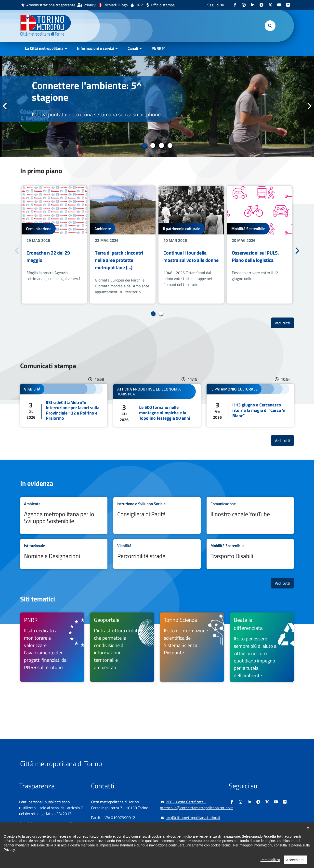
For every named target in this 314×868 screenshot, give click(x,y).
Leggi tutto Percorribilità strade (157, 554)
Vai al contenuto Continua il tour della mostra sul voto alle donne (191, 245)
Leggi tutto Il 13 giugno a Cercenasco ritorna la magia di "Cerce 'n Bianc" (250, 405)
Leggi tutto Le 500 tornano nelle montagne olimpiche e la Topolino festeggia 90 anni (157, 405)
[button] (270, 26)
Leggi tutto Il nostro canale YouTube (250, 516)
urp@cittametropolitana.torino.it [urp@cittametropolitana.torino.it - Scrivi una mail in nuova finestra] (190, 818)
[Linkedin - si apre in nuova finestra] (253, 5)
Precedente (5, 106)
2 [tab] (153, 146)
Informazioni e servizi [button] (95, 48)
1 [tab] (144, 146)
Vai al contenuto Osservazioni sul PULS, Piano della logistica (260, 245)
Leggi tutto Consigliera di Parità (157, 516)
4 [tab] (170, 146)
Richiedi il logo (116, 5)
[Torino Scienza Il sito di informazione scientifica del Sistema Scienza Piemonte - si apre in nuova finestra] (192, 647)
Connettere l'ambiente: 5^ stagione (87, 91)
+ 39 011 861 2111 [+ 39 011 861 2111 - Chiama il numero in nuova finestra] (129, 827)
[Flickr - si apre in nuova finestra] (288, 5)
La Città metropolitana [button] (44, 48)
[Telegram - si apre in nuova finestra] (262, 5)
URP (139, 5)
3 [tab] (161, 146)
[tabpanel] (157, 106)
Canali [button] (133, 48)
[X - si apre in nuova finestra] (270, 5)
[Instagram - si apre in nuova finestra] (244, 5)
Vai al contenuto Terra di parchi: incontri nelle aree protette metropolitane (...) (123, 245)
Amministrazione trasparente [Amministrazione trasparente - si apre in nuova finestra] (51, 5)
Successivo (309, 106)
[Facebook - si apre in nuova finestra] (235, 5)
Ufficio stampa (163, 5)
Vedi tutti (284, 323)
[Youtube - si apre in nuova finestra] (279, 5)
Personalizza (270, 866)
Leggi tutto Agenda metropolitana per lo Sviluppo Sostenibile (64, 516)
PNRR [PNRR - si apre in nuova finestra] (157, 48)
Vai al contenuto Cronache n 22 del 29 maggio (54, 245)
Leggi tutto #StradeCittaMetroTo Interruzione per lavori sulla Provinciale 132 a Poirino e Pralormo (64, 405)
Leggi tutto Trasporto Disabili (250, 554)
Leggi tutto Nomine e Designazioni (64, 554)
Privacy (90, 5)
